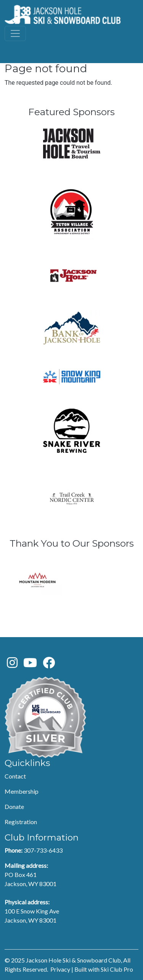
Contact (15, 776)
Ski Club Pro (117, 969)
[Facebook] (49, 665)
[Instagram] (12, 665)
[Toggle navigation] (15, 33)
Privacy (60, 969)
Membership (22, 791)
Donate (14, 806)
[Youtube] (30, 665)
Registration (21, 822)
